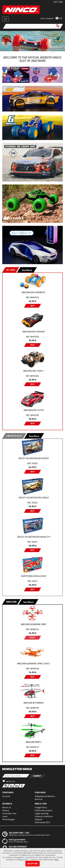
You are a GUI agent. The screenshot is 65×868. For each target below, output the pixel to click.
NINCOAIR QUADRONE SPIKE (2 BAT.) (34, 663)
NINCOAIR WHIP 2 (34, 742)
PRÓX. (32, 637)
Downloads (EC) (42, 822)
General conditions (44, 816)
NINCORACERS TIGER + (34, 371)
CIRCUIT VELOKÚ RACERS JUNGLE (34, 498)
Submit (37, 776)
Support (39, 819)
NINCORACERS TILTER (34, 410)
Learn (5, 816)
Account (6, 796)
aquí (57, 860)
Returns (39, 799)
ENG (61, 2)
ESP (55, 2)
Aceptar (32, 863)
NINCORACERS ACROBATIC (34, 292)
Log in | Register (47, 18)
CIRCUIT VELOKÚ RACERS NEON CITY (34, 537)
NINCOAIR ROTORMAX (34, 703)
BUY (32, 306)
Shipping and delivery (45, 796)
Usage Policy (41, 807)
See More (27, 270)
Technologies (9, 819)
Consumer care (9, 813)
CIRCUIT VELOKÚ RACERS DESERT (34, 458)
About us (7, 807)
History (6, 810)
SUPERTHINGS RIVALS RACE (34, 576)
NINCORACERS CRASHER (34, 332)
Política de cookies (44, 810)
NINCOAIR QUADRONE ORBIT (34, 624)
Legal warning (10, 781)
